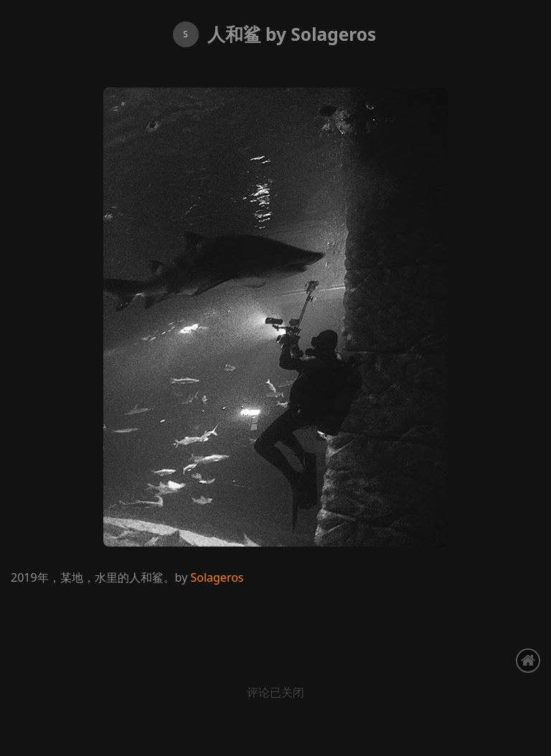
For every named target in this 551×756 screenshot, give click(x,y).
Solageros (217, 577)
